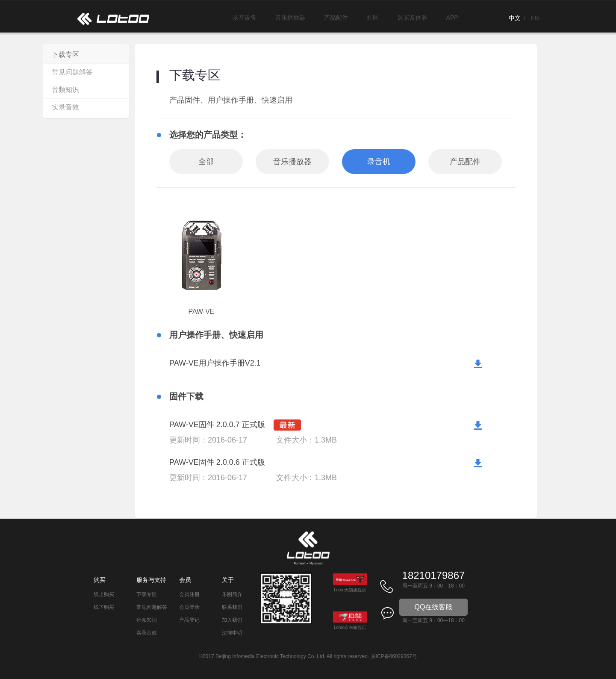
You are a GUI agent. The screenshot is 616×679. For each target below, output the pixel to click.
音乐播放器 (290, 18)
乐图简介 (232, 594)
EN (535, 18)
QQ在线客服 (434, 607)
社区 (373, 18)
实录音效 (65, 107)
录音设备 (245, 18)
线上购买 (104, 594)
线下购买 (104, 607)
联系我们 (232, 607)
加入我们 (232, 620)
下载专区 (65, 55)
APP (452, 18)
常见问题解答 (72, 72)
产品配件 (336, 18)
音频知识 (65, 90)
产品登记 (189, 620)
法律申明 (232, 633)
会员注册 (189, 594)
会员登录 (189, 607)
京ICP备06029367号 (394, 656)
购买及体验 (413, 18)
